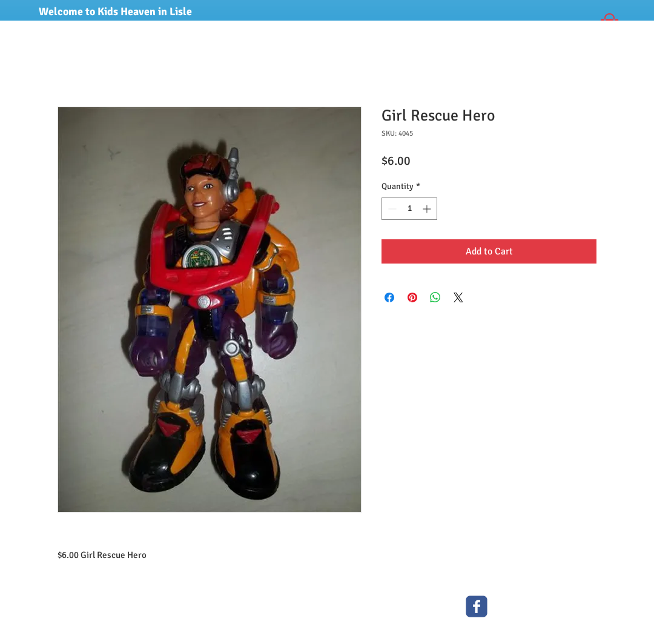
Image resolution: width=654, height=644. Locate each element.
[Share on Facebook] (389, 297)
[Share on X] (458, 297)
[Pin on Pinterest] (412, 297)
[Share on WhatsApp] (435, 297)
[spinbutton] (409, 209)
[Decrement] (391, 209)
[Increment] (428, 209)
